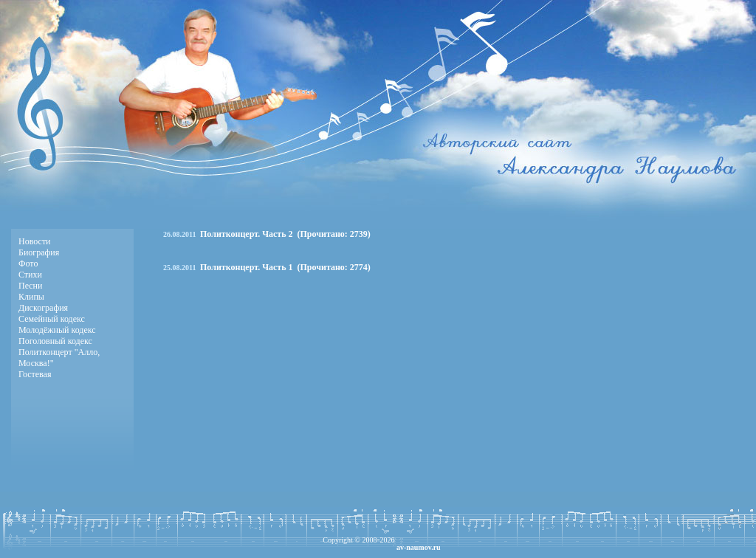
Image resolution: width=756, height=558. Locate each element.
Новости (35, 241)
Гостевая (35, 374)
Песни (30, 286)
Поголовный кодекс (55, 341)
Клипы (31, 297)
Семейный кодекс (52, 319)
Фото (28, 263)
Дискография (43, 308)
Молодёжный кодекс (57, 330)
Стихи (30, 275)
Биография (39, 252)
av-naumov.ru (419, 547)
